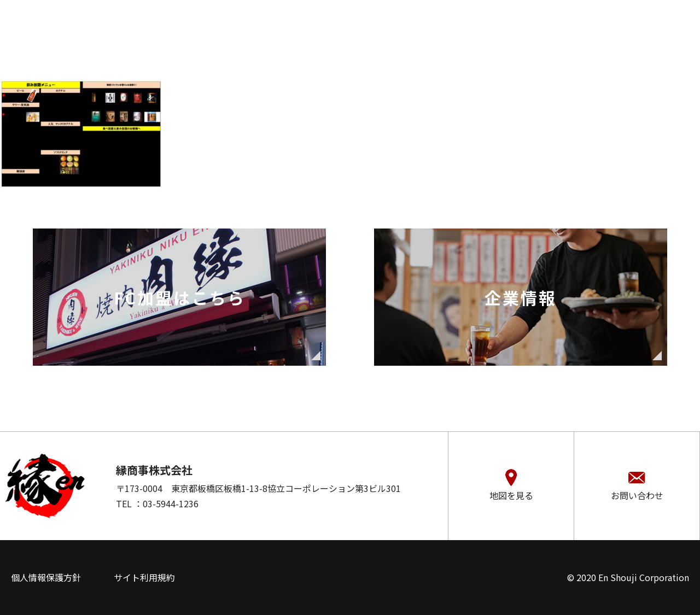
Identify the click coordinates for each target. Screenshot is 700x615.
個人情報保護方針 (46, 577)
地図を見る (511, 495)
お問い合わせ (637, 495)
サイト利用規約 (144, 577)
